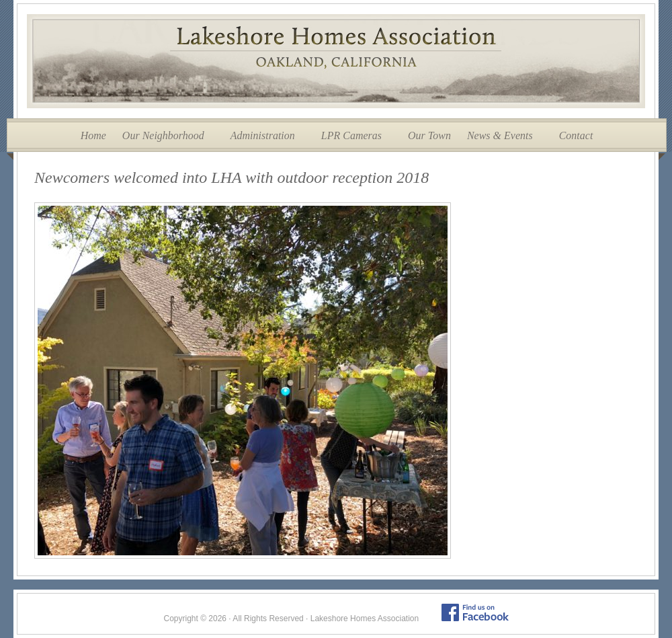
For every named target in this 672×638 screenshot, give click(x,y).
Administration (263, 135)
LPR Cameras (351, 135)
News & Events (500, 135)
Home (93, 135)
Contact (576, 135)
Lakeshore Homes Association (336, 61)
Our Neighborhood (163, 135)
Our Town (429, 135)
